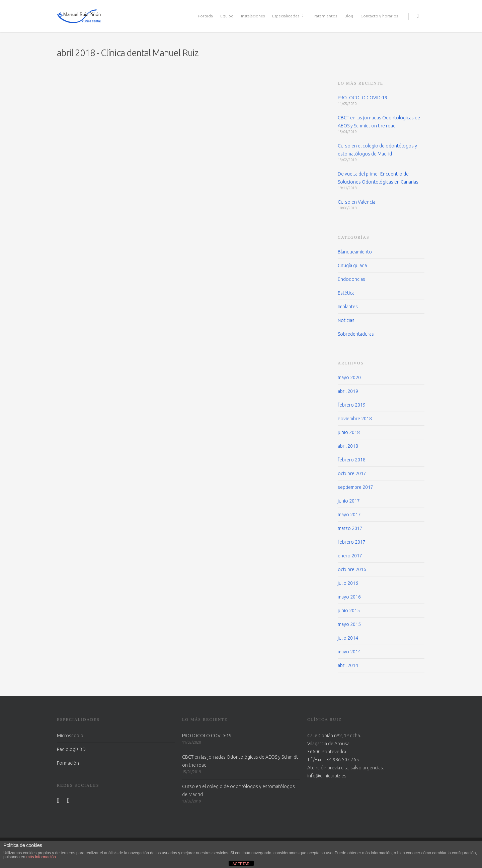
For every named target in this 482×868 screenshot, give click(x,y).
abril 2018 (348, 446)
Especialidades (289, 16)
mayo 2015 (349, 624)
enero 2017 (350, 556)
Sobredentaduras (356, 334)
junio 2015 (349, 611)
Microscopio (70, 736)
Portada (205, 16)
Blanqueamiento (355, 252)
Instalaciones (253, 16)
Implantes (348, 307)
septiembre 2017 (355, 487)
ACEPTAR (241, 864)
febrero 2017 (352, 542)
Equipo (227, 16)
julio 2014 (348, 638)
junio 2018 (349, 432)
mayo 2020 (349, 377)
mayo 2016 (349, 597)
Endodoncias (351, 279)
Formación (68, 763)
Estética (346, 293)
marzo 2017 (350, 528)
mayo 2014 (349, 652)
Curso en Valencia (356, 202)
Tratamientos (325, 16)
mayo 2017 (349, 515)
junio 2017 (349, 501)
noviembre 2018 (355, 419)
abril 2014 (348, 665)
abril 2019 (348, 391)
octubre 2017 (352, 473)
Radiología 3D (71, 749)
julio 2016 (348, 583)
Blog (349, 16)
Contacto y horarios (379, 16)
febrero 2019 (352, 405)
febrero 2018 (352, 460)
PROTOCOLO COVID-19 (363, 98)
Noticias (346, 320)
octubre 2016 (352, 569)
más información (41, 857)
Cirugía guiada (352, 265)
